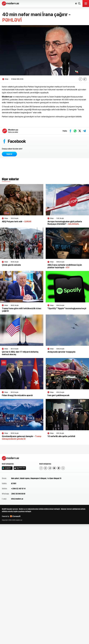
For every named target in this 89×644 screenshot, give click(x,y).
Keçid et (9, 154)
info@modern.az (17, 499)
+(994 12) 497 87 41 (18, 489)
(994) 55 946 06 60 (18, 494)
